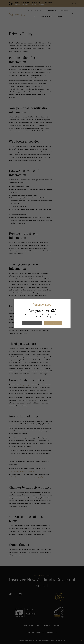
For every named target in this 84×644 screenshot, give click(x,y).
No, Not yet (32, 323)
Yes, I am (53, 323)
